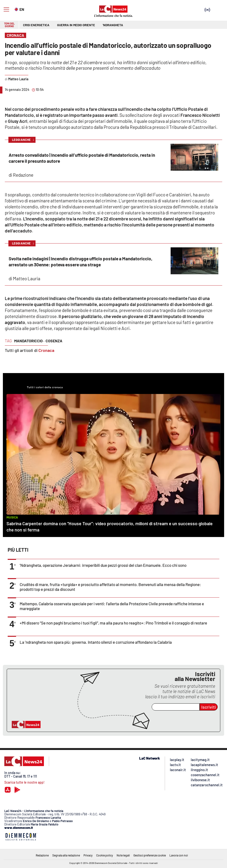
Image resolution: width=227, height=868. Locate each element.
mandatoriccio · (29, 341)
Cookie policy (105, 855)
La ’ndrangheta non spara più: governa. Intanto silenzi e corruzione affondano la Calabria (96, 642)
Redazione (42, 855)
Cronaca (46, 350)
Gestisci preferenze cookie (150, 855)
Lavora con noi (179, 855)
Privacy (88, 855)
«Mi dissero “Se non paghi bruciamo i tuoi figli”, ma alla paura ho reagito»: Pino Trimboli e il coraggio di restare (113, 623)
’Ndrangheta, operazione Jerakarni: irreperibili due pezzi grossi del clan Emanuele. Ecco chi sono (103, 565)
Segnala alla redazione (66, 855)
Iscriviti (209, 707)
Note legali (123, 855)
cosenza (54, 341)
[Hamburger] (6, 9)
